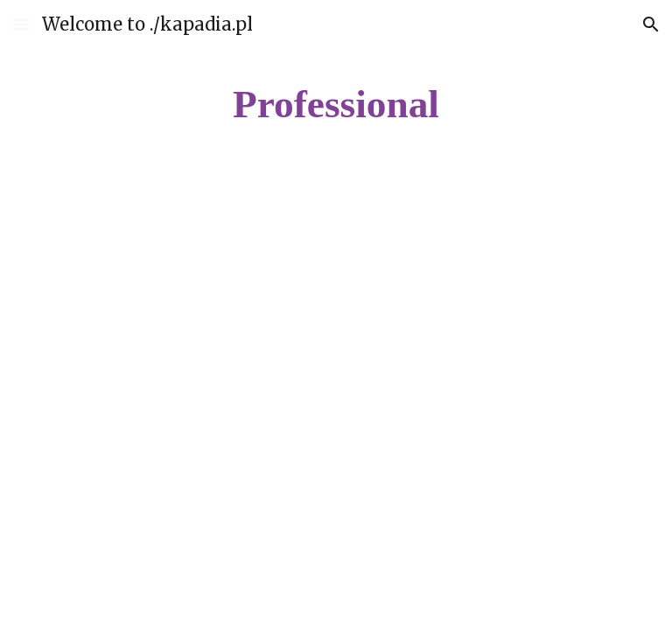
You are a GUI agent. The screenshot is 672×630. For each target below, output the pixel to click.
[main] (336, 105)
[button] (21, 24)
